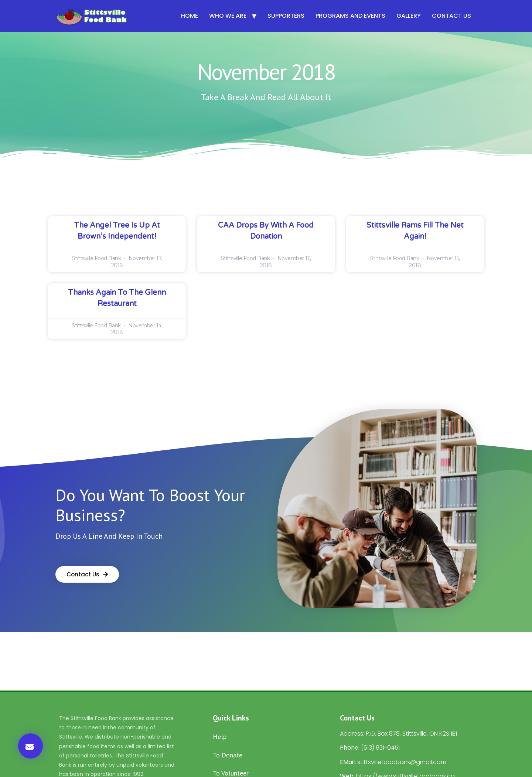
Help (220, 737)
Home (190, 16)
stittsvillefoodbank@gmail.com (402, 762)
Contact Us (451, 16)
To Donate (228, 755)
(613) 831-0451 (380, 748)
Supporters (286, 16)
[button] (30, 746)
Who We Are (228, 16)
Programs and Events (350, 16)
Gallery (409, 16)
